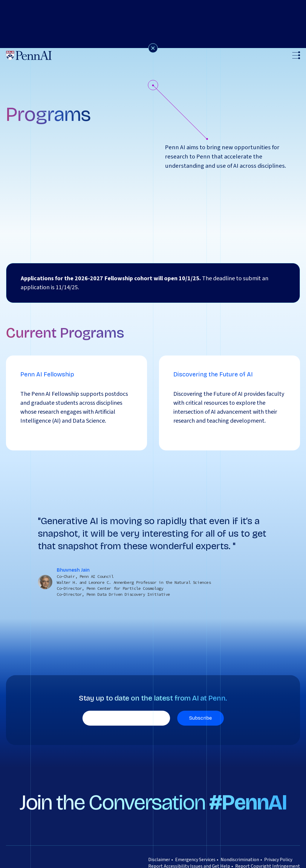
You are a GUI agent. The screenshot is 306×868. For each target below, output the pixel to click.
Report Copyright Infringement (268, 854)
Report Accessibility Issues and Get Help (189, 854)
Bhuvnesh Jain (73, 557)
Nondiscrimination (240, 847)
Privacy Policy (278, 847)
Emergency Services (195, 847)
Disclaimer (159, 847)
